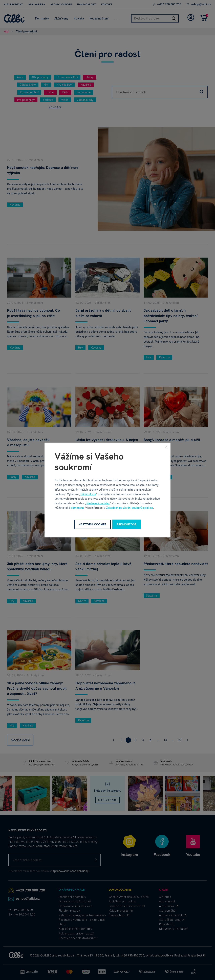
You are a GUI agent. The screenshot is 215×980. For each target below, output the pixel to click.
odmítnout (77, 508)
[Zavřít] (166, 447)
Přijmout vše (88, 494)
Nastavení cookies (98, 503)
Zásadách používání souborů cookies (130, 508)
